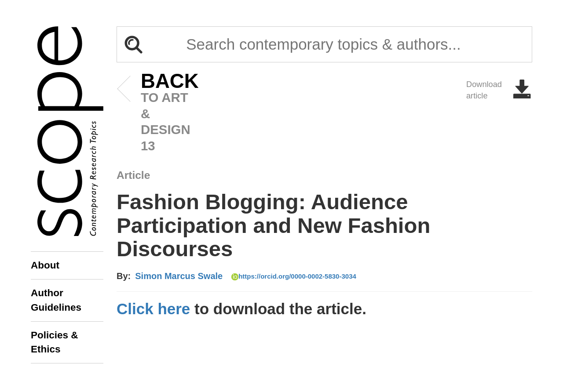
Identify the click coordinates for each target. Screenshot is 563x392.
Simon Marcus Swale (179, 276)
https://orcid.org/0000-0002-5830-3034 (294, 276)
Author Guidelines (56, 300)
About (45, 265)
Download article (499, 90)
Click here (153, 309)
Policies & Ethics (55, 342)
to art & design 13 (156, 113)
